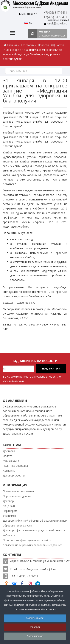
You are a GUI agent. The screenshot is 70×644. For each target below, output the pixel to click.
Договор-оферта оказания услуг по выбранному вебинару (34, 531)
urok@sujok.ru (58, 23)
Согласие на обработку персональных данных (32, 544)
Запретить (35, 627)
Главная (12, 44)
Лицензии (9, 505)
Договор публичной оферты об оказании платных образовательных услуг (35, 522)
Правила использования (18, 490)
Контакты (9, 469)
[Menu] (13, 32)
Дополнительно (35, 636)
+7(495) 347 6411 (56, 13)
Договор (8, 500)
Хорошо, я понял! (35, 618)
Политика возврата (15, 464)
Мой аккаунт (11, 459)
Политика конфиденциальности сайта (27, 539)
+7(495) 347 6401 (56, 17)
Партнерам (10, 509)
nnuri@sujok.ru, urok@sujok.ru (38, 568)
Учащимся (9, 514)
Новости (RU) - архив (51, 44)
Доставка (9, 450)
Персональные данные (17, 495)
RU (13, 14)
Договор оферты (14, 474)
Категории (28, 44)
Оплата (8, 455)
